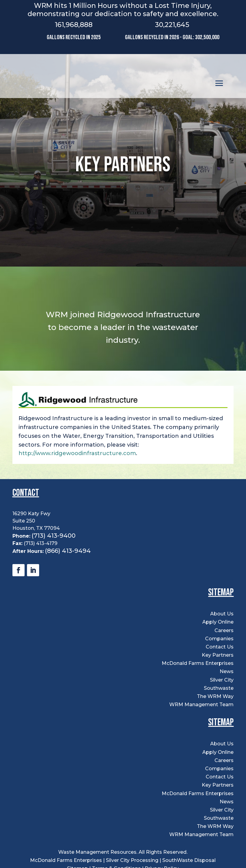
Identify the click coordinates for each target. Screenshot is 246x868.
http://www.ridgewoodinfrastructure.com (77, 453)
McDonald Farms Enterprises (198, 663)
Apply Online (218, 622)
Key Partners (218, 655)
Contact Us (220, 647)
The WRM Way (215, 696)
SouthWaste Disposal (189, 860)
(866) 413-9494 (68, 551)
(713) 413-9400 (54, 536)
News (227, 671)
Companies (219, 639)
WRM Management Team (201, 705)
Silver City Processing (132, 860)
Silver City (222, 680)
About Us (222, 614)
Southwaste (219, 688)
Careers (224, 630)
